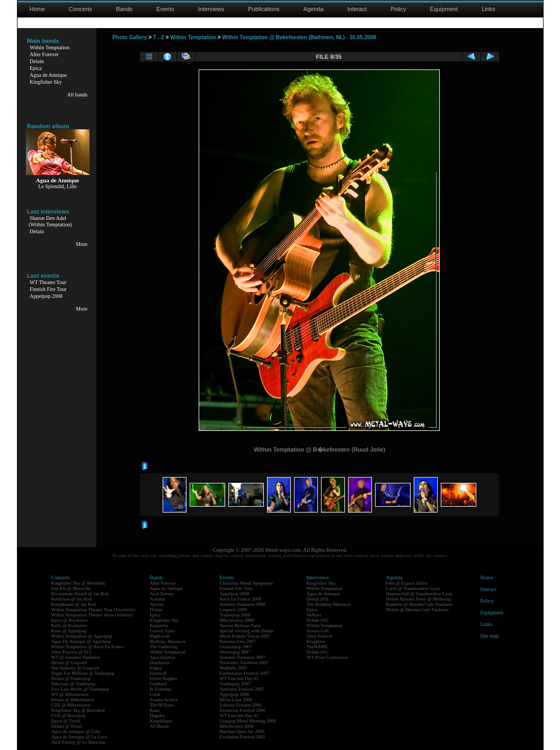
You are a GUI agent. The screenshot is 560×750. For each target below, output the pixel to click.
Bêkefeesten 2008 (237, 620)
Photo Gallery (130, 37)
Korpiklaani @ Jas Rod (74, 604)
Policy (398, 9)
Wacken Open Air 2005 (242, 731)
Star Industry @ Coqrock (75, 668)
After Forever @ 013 (72, 652)
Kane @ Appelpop (69, 631)
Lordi (155, 694)
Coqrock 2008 (233, 610)
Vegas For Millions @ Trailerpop (83, 673)
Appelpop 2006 (235, 694)
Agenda (314, 9)
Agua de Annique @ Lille (76, 731)
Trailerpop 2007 (235, 684)
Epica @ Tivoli (66, 721)
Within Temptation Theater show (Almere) (92, 615)
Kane (155, 710)
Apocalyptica (163, 657)
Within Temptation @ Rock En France (88, 647)
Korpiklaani (161, 721)
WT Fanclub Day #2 (239, 678)
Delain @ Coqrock (69, 663)
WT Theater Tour (48, 282)
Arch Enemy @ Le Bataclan (78, 742)
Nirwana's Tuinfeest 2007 (244, 663)
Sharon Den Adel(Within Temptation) (50, 221)
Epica (36, 68)
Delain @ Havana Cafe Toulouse (417, 610)
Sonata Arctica (164, 700)
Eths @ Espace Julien (407, 583)
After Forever (44, 54)
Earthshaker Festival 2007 (245, 673)
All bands (77, 95)
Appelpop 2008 (46, 296)
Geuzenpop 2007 (236, 647)
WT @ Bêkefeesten (70, 694)
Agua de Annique (48, 75)
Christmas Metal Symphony (247, 583)
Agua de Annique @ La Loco (79, 737)
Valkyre (314, 615)
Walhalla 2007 (234, 668)
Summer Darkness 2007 (243, 657)
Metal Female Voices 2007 (245, 636)
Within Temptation (50, 47)
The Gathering (164, 647)
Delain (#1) (318, 652)
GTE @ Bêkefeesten (71, 705)
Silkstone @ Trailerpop (74, 684)
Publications (264, 9)
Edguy (156, 668)
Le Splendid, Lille (57, 186)
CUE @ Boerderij (69, 716)
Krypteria (159, 625)
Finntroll (158, 673)
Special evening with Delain (247, 631)
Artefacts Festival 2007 (242, 689)
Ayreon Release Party (241, 625)
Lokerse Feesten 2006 (241, 705)
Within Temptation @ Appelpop (82, 636)
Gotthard (158, 684)
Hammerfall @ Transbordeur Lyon (419, 594)
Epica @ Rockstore (70, 620)
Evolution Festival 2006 (243, 710)
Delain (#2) (318, 620)
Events (165, 9)
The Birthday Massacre (329, 604)
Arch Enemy (162, 594)
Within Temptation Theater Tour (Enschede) (94, 610)
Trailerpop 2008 (235, 615)
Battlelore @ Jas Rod (72, 599)
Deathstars (160, 663)
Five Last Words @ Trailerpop (80, 689)
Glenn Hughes (164, 678)
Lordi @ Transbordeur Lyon (413, 588)
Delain (37, 61)
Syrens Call (318, 631)
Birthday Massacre (168, 641)
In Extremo (161, 689)
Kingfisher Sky (46, 82)
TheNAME (318, 647)
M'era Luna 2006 (236, 700)
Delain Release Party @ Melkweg (419, 599)
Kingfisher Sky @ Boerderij (78, 583)
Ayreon (157, 604)
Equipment (444, 9)
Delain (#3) (318, 599)
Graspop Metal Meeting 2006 (248, 721)
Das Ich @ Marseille (71, 588)
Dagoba (157, 716)
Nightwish (160, 636)
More (82, 244)
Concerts (81, 9)
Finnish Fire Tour (48, 289)
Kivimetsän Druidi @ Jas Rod (80, 594)
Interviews (211, 9)
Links (488, 9)
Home (37, 9)
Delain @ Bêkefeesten (73, 700)
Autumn (158, 599)
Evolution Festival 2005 (243, 737)
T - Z (159, 37)
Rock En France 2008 (241, 599)
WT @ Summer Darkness (76, 657)
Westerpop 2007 (235, 652)
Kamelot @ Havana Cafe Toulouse (419, 604)
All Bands (159, 726)
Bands (124, 9)
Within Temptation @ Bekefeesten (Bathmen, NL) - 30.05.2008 (299, 37)
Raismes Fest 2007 (238, 641)
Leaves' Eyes (162, 631)
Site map (490, 636)
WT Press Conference (328, 657)
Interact (357, 9)
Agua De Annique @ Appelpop (81, 641)
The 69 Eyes (162, 705)
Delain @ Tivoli (67, 726)
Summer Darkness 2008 (243, 604)
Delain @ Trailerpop (71, 678)
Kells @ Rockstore (69, 625)
